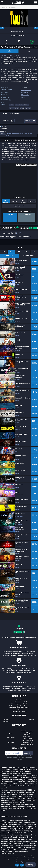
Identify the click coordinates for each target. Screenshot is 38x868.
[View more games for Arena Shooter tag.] (14, 109)
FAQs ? (19, 710)
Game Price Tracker (27, 731)
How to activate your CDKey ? (19, 708)
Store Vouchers (27, 729)
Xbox (11, 733)
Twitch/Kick (7, 719)
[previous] (2, 28)
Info (9, 51)
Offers (4, 114)
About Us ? (19, 700)
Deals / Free (27, 737)
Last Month (32, 201)
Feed (28, 51)
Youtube (31, 719)
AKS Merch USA (27, 743)
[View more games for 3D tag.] (26, 109)
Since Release (6, 202)
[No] (35, 861)
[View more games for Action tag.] (12, 106)
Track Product (19, 206)
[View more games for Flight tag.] (22, 109)
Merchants (7, 721)
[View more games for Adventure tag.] (19, 106)
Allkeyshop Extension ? (19, 712)
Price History (14, 114)
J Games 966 (25, 92)
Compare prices (19, 136)
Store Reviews (27, 739)
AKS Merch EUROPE (27, 744)
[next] (36, 28)
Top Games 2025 (27, 741)
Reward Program (27, 733)
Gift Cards (27, 735)
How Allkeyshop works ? (19, 702)
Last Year (15, 201)
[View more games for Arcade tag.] (26, 106)
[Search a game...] (19, 7)
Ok (17, 865)
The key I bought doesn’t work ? (19, 706)
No (22, 865)
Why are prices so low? (19, 704)
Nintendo (11, 742)
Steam (23, 97)
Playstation (11, 738)
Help (31, 865)
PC (11, 729)
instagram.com (26, 90)
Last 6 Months (23, 202)
